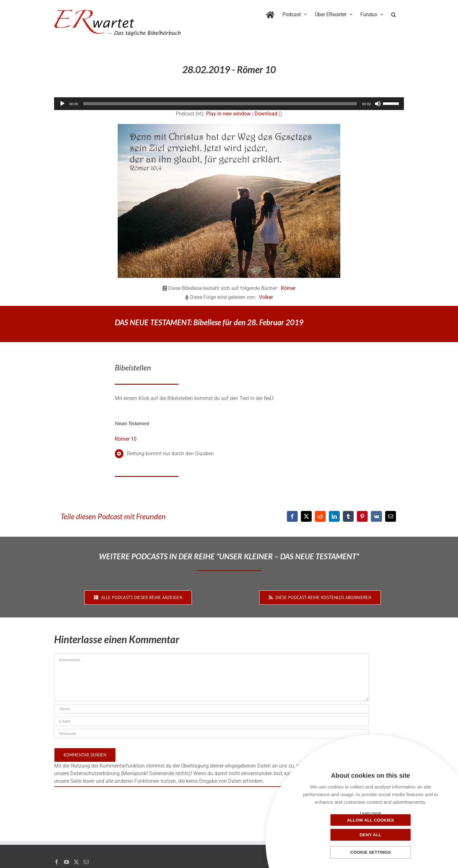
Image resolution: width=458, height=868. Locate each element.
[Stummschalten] (378, 104)
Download (266, 114)
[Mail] (86, 862)
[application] (229, 104)
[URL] (212, 734)
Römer (288, 288)
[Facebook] (292, 516)
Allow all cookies (339, 835)
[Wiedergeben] (62, 104)
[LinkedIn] (334, 516)
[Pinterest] (362, 516)
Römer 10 (126, 439)
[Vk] (376, 516)
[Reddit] (320, 516)
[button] (394, 13)
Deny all (402, 835)
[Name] (212, 709)
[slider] (220, 104)
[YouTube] (66, 862)
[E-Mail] (391, 516)
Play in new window (228, 114)
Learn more (371, 813)
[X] (306, 516)
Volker (266, 297)
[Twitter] (76, 862)
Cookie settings (371, 853)
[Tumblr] (348, 516)
